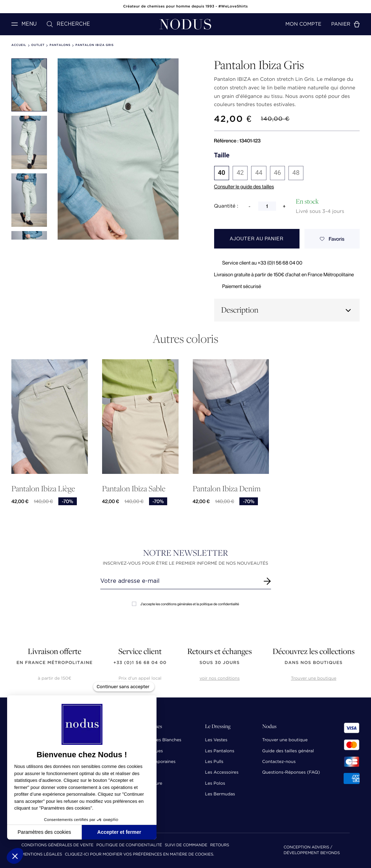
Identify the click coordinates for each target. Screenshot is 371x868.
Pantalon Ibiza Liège (43, 495)
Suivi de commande (186, 845)
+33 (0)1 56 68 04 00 (140, 663)
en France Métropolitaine (54, 663)
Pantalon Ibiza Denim (227, 498)
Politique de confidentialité (129, 845)
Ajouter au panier (257, 239)
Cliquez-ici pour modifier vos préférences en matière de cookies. (139, 855)
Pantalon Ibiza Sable (134, 496)
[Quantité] (267, 206)
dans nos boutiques (314, 663)
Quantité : (226, 206)
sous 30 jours (220, 663)
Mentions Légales (42, 855)
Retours (220, 845)
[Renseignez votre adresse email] (179, 581)
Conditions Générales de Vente (57, 845)
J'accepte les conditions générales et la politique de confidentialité (185, 604)
